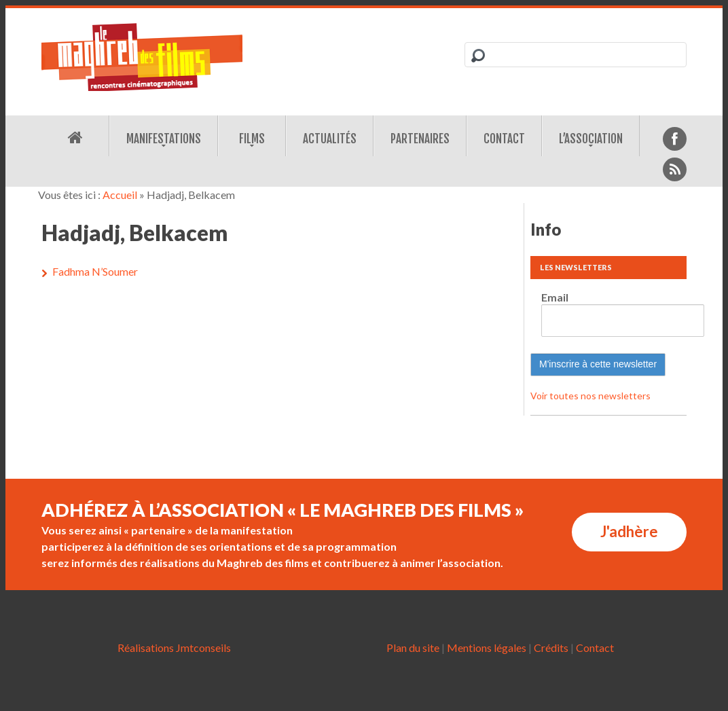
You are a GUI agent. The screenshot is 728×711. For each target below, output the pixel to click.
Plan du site (413, 648)
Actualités (330, 139)
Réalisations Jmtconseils (174, 648)
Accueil (120, 195)
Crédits (551, 648)
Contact (504, 139)
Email (555, 297)
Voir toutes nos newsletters (590, 396)
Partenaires (420, 139)
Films (252, 139)
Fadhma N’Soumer (95, 271)
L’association (591, 139)
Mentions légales (487, 648)
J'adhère (629, 531)
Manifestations (164, 139)
